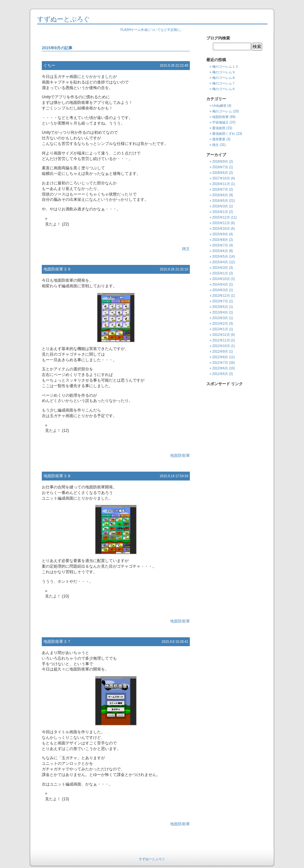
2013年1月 (220, 329)
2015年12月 (221, 217)
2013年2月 (220, 324)
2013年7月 (220, 301)
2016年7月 (220, 189)
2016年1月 (220, 212)
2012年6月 (220, 368)
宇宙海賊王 (220, 122)
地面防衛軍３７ (57, 642)
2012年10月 (221, 346)
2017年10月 (221, 178)
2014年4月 (220, 284)
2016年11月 (221, 184)
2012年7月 (220, 363)
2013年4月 (220, 312)
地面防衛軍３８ (57, 476)
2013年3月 (220, 318)
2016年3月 (220, 206)
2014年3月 (220, 290)
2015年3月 (220, 268)
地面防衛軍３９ (57, 269)
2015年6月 (220, 251)
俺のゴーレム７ (224, 83)
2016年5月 (220, 201)
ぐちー (49, 65)
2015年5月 (220, 257)
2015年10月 (221, 229)
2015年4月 (220, 262)
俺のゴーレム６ (224, 89)
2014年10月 (221, 279)
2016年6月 (220, 195)
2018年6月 (220, 173)
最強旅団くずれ (224, 134)
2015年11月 (221, 223)
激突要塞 (219, 139)
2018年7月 (220, 167)
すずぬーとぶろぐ (63, 19)
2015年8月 (220, 240)
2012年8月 (220, 357)
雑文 (186, 249)
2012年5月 (220, 374)
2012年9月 (220, 352)
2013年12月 (221, 296)
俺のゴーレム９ (224, 72)
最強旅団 (219, 128)
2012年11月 (221, 340)
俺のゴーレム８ (224, 78)
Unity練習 (219, 106)
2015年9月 (220, 234)
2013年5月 (220, 307)
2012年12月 (221, 335)
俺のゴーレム (222, 111)
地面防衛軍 (180, 456)
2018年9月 (220, 162)
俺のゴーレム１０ (225, 67)
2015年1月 (220, 273)
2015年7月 (220, 245)
